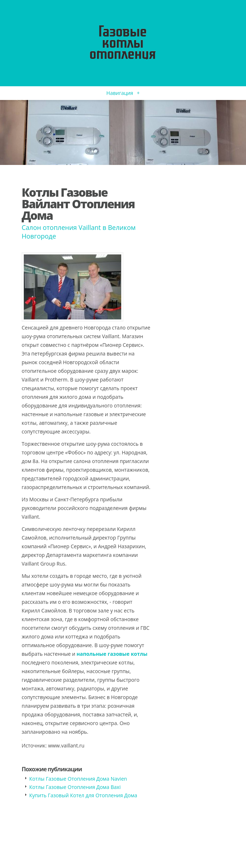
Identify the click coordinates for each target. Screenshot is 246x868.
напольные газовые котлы (112, 654)
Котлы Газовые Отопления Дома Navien (78, 779)
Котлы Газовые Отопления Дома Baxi (75, 787)
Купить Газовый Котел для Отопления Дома (83, 795)
